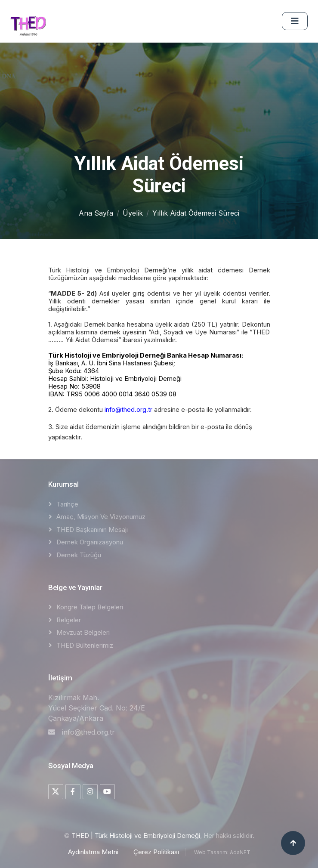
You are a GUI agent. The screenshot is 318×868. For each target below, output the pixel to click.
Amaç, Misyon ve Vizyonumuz (101, 517)
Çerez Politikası (156, 852)
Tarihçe (67, 504)
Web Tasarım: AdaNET (222, 852)
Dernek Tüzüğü (79, 555)
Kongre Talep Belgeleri (90, 607)
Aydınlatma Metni (93, 852)
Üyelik (133, 213)
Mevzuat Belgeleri (83, 632)
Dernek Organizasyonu (90, 542)
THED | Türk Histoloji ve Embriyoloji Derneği (136, 836)
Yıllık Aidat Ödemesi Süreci (196, 213)
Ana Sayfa (96, 213)
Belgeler (69, 620)
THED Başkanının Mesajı (92, 530)
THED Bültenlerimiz (85, 645)
